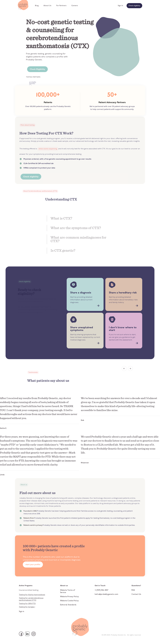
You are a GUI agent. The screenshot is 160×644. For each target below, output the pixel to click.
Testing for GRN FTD (27, 604)
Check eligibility (134, 6)
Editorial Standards (68, 605)
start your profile (33, 574)
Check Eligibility (37, 69)
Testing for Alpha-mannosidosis (32, 595)
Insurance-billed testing (29, 590)
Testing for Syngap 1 (27, 607)
